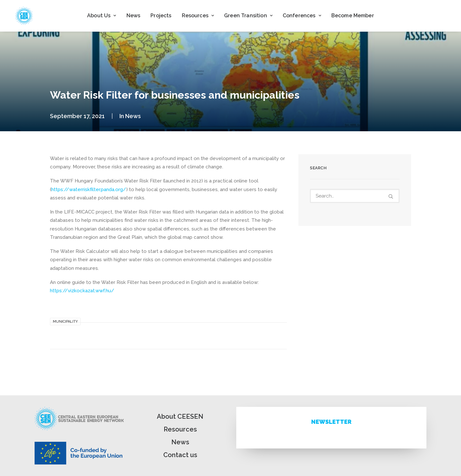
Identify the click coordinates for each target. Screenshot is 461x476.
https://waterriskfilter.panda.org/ (89, 190)
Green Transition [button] (248, 16)
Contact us (180, 455)
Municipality (65, 322)
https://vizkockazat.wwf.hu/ (82, 291)
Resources (180, 429)
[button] (391, 196)
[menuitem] (101, 16)
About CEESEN (180, 416)
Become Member (353, 16)
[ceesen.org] (24, 16)
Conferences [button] (302, 16)
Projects (161, 16)
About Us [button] (101, 16)
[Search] (355, 196)
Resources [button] (198, 16)
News (133, 16)
